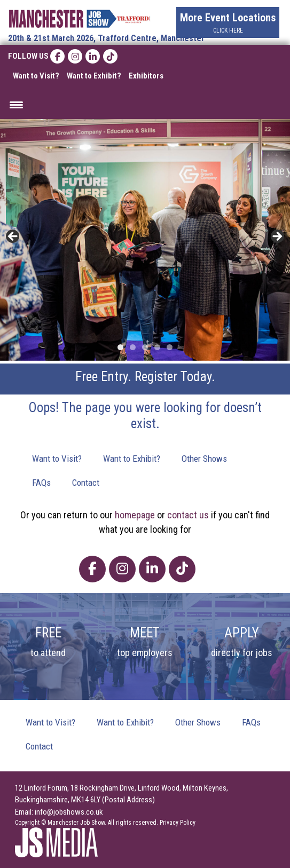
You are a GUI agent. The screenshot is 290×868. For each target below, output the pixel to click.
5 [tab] (170, 347)
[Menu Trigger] (16, 104)
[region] (145, 240)
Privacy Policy (178, 823)
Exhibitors (146, 76)
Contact (86, 483)
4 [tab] (157, 347)
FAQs (41, 483)
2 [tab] (133, 347)
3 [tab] (145, 347)
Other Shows (204, 459)
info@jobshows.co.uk (69, 812)
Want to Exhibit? (94, 76)
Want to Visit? (36, 76)
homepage (135, 515)
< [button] (13, 237)
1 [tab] (120, 347)
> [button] (277, 237)
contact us (188, 515)
